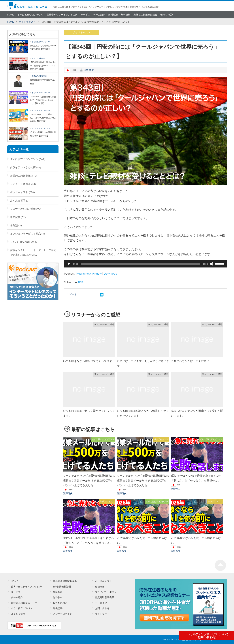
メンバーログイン (63, 614)
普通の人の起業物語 (39, 76)
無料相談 (113, 15)
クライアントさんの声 (23, 167)
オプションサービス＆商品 (25, 233)
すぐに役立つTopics (22, 608)
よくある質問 (18, 200)
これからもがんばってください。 (191, 361)
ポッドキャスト (27, 22)
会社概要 (100, 587)
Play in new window (89, 273)
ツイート (72, 294)
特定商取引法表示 (105, 597)
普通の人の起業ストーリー (25, 603)
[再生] (69, 264)
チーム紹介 (99, 15)
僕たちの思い (167, 15)
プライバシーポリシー (107, 592)
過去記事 (15, 217)
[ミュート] (212, 264)
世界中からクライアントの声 (62, 15)
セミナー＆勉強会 (38, 58)
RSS (81, 282)
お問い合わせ (207, 636)
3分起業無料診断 (62, 587)
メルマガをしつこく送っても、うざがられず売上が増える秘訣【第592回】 (43, 118)
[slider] (140, 264)
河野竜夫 (89, 70)
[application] (145, 264)
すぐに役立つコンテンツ (30, 15)
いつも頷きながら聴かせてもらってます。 (89, 361)
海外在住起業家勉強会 (145, 15)
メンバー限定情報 (20, 242)
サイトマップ (102, 614)
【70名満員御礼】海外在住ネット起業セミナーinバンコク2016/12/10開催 (43, 66)
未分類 (14, 225)
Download (111, 273)
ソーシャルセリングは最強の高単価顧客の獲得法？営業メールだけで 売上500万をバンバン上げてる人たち (89, 481)
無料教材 (126, 15)
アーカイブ (101, 603)
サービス (85, 15)
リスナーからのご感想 (23, 209)
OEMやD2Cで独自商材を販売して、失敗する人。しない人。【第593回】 (43, 100)
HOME (11, 15)
